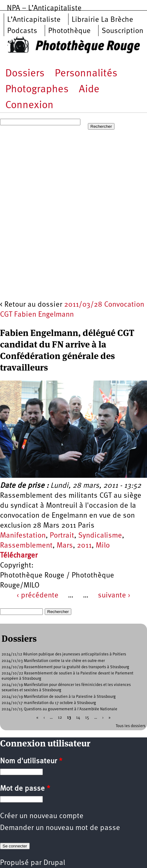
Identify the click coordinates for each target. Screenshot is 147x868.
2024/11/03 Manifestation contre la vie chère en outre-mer (53, 661)
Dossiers (25, 74)
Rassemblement (26, 546)
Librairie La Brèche (102, 20)
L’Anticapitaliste (34, 20)
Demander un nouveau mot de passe (60, 828)
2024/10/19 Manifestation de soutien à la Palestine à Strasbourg (59, 697)
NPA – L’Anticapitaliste (44, 8)
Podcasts (22, 31)
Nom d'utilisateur (31, 761)
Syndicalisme (100, 536)
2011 (84, 546)
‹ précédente (38, 596)
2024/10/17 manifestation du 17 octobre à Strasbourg (49, 703)
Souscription (122, 31)
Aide (89, 90)
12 (60, 718)
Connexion (29, 106)
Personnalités (86, 74)
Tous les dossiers (131, 726)
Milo (103, 546)
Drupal (54, 863)
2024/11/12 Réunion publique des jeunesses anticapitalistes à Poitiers (64, 654)
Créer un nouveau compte (42, 816)
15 (87, 718)
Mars (65, 546)
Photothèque (69, 31)
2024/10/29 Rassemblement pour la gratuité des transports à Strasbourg (65, 667)
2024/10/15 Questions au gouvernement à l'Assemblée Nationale (59, 709)
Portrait (62, 536)
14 (78, 718)
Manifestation (23, 536)
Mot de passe (25, 789)
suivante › (114, 596)
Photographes (37, 90)
